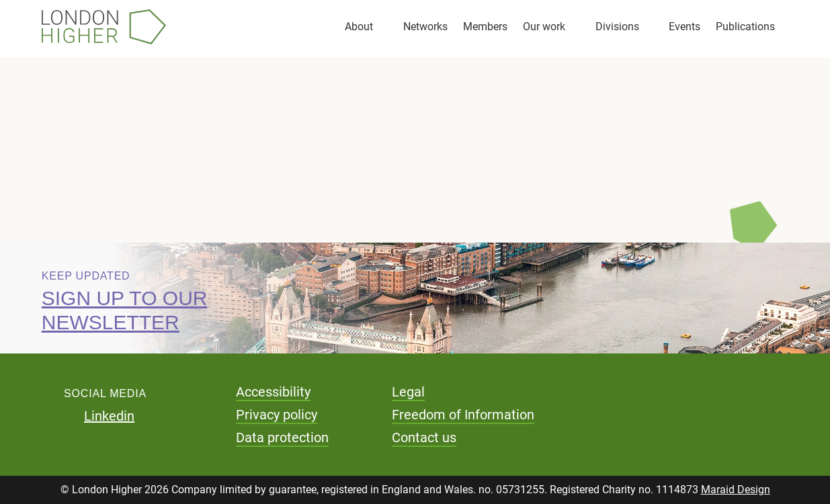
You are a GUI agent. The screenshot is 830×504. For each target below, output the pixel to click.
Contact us (424, 437)
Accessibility (273, 392)
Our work (544, 27)
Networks (425, 27)
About (359, 27)
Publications (745, 27)
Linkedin (109, 416)
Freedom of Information (463, 415)
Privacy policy (277, 415)
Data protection (282, 437)
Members (485, 27)
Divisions (617, 27)
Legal (408, 392)
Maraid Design (736, 490)
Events (684, 27)
